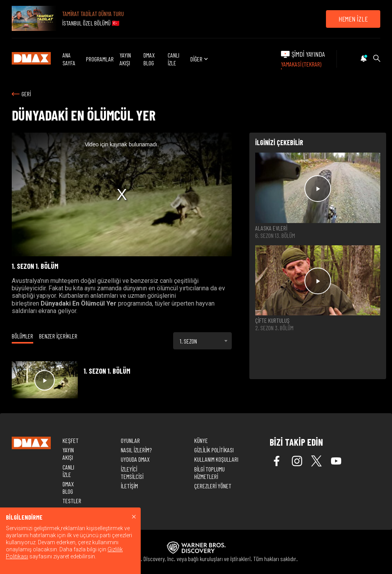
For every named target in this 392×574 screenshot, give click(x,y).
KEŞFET (71, 440)
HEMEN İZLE (353, 19)
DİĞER (200, 59)
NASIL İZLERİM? (136, 450)
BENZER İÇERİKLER (58, 336)
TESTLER (72, 501)
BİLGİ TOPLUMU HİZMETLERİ (209, 473)
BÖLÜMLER (22, 336)
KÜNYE (201, 440)
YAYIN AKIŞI (125, 59)
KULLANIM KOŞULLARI (216, 459)
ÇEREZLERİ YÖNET (213, 486)
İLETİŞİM (129, 486)
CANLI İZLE (174, 59)
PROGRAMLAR (100, 59)
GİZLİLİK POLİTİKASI (214, 450)
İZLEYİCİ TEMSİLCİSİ (132, 473)
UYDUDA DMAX (135, 459)
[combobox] (202, 341)
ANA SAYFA (69, 59)
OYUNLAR (130, 440)
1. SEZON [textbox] (188, 341)
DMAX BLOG (149, 59)
